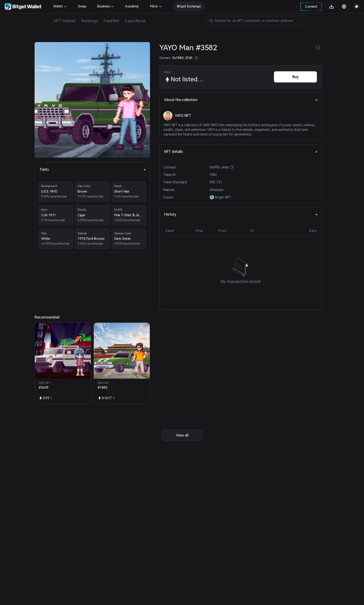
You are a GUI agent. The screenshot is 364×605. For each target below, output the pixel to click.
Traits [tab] (93, 169)
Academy (132, 6)
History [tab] (241, 214)
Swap (82, 6)
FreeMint (111, 21)
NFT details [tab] (241, 152)
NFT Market (64, 21)
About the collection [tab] (241, 100)
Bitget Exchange (189, 6)
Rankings (89, 21)
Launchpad (135, 21)
